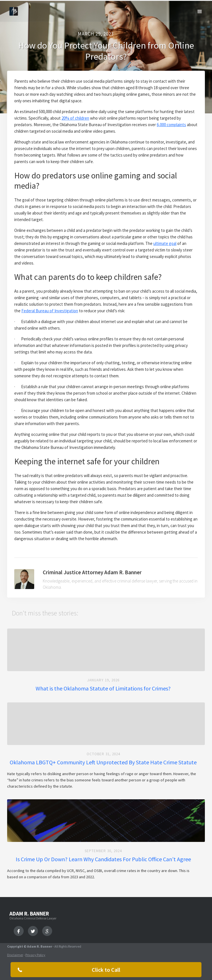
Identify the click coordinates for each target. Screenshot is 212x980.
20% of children (75, 118)
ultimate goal (165, 243)
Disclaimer (15, 955)
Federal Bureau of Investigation (50, 311)
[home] (12, 10)
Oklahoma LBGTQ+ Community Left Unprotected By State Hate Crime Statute (103, 762)
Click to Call (106, 970)
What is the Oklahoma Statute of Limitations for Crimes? (103, 688)
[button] (200, 12)
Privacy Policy (35, 955)
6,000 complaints (171, 125)
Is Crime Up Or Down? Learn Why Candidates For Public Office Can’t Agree (103, 859)
